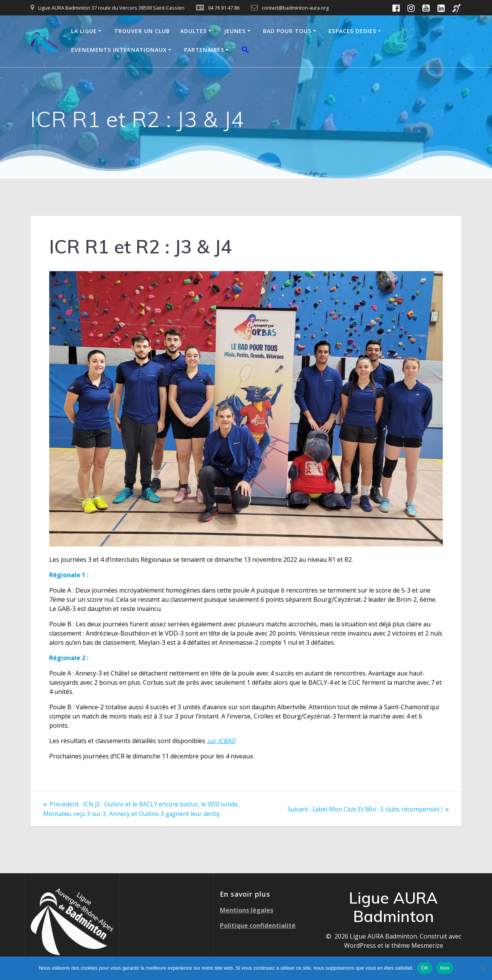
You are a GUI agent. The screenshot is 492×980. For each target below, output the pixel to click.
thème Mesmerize (417, 945)
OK (425, 968)
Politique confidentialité (258, 925)
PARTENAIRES (204, 50)
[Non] (482, 968)
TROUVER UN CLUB (142, 31)
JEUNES (235, 31)
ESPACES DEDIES (352, 31)
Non (445, 968)
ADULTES (194, 31)
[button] (245, 51)
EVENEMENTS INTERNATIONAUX (119, 50)
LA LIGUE (84, 31)
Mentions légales (247, 910)
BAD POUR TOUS (287, 31)
